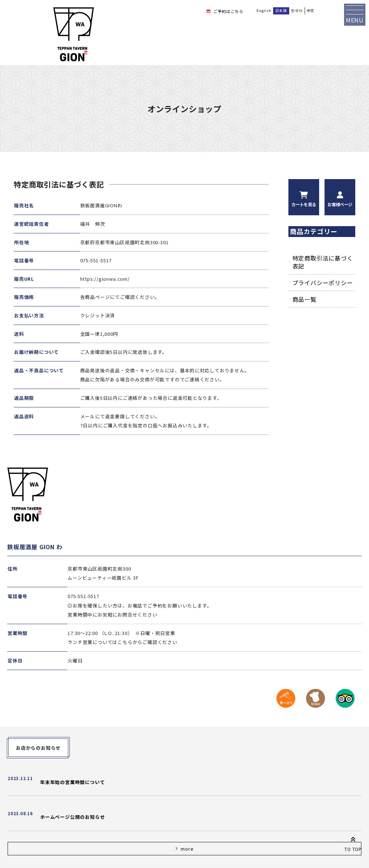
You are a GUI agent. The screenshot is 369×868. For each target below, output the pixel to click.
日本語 (281, 10)
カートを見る (304, 204)
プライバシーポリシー (323, 283)
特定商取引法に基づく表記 (323, 262)
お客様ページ (340, 204)
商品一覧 (304, 299)
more (187, 849)
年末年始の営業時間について (72, 782)
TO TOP (353, 843)
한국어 (297, 10)
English (264, 10)
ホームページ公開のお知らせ (72, 817)
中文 (311, 10)
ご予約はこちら (228, 11)
